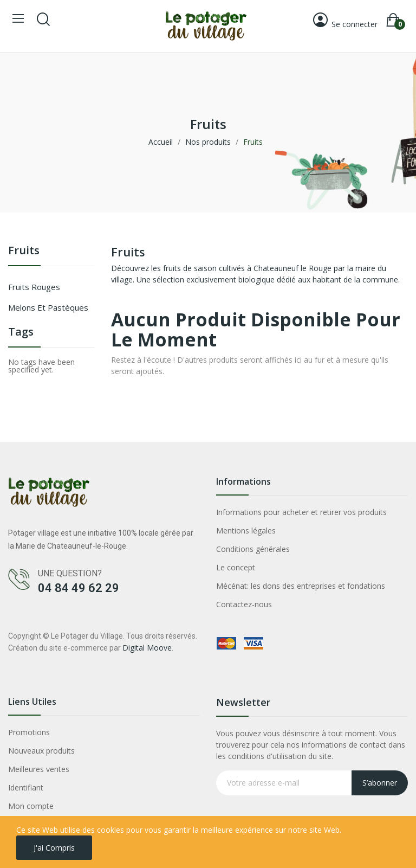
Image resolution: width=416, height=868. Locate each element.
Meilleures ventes (39, 769)
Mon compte (31, 806)
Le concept (236, 567)
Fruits (24, 251)
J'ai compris (54, 848)
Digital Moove (147, 648)
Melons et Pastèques (48, 307)
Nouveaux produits (41, 751)
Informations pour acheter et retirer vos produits (301, 512)
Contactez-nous (244, 604)
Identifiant (26, 787)
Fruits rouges (34, 287)
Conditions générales (253, 549)
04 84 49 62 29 (79, 588)
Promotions (29, 732)
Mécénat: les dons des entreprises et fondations (301, 586)
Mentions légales (246, 531)
